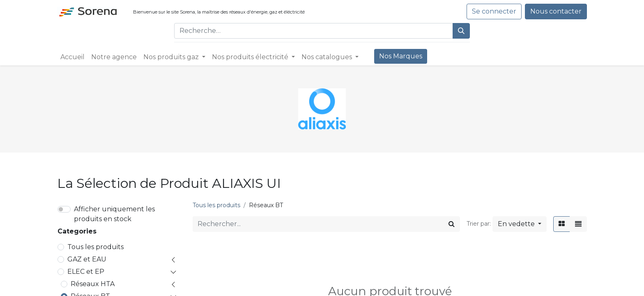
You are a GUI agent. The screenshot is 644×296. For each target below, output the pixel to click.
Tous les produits (95, 247)
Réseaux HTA (93, 284)
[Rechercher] (461, 31)
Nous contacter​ (556, 11)
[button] (520, 224)
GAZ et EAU (87, 259)
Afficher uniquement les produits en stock (114, 214)
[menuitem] (72, 57)
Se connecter (494, 11)
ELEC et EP (86, 272)
